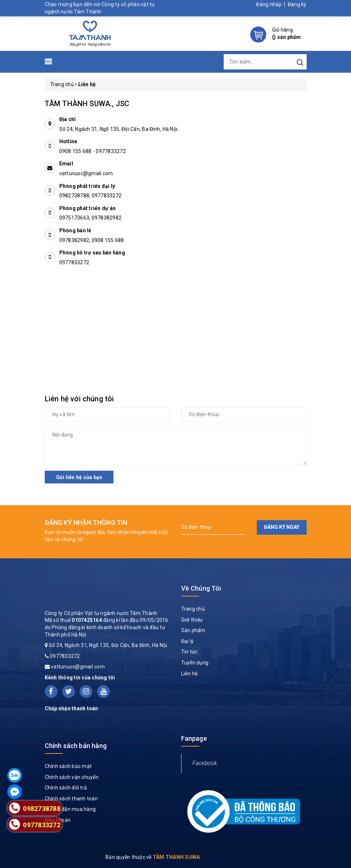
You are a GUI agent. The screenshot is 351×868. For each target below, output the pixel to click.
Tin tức (190, 652)
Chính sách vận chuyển (72, 777)
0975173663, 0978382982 (91, 218)
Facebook (205, 763)
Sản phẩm (193, 630)
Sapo (239, 857)
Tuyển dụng (195, 663)
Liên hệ (190, 674)
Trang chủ (193, 609)
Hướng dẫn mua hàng (70, 809)
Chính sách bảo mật (68, 766)
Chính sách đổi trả (66, 788)
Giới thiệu (192, 620)
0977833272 (111, 151)
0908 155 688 (76, 151)
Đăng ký (297, 4)
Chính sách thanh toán (71, 799)
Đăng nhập (269, 4)
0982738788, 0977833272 (91, 196)
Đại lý (188, 641)
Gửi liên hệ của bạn (79, 477)
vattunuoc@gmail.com (86, 173)
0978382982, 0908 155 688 (92, 240)
